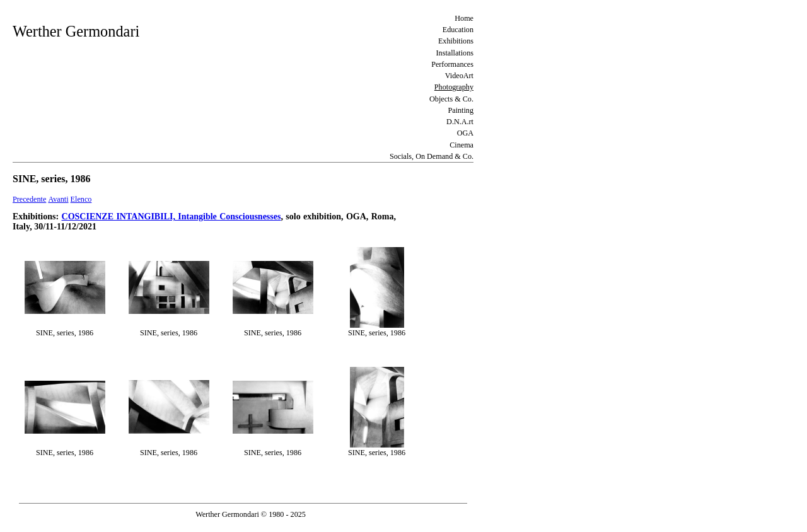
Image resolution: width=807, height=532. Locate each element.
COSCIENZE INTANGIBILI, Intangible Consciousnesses (171, 217)
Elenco (81, 199)
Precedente (29, 199)
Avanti (58, 199)
